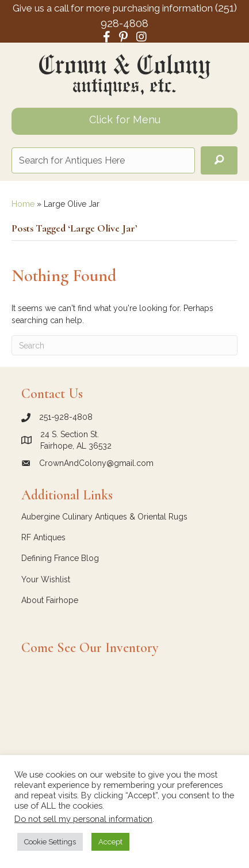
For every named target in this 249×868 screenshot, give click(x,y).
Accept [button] (110, 842)
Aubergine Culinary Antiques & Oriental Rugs (104, 517)
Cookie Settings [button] (50, 842)
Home (23, 204)
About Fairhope (50, 600)
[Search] (124, 345)
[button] (219, 160)
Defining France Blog (60, 558)
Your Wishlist (46, 579)
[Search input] (103, 160)
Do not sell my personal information (83, 819)
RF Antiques (43, 537)
